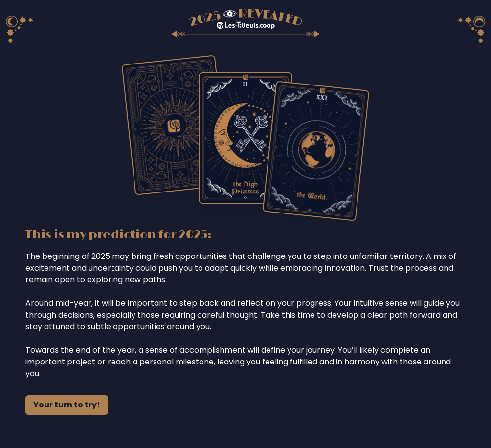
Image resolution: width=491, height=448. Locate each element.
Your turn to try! (67, 405)
